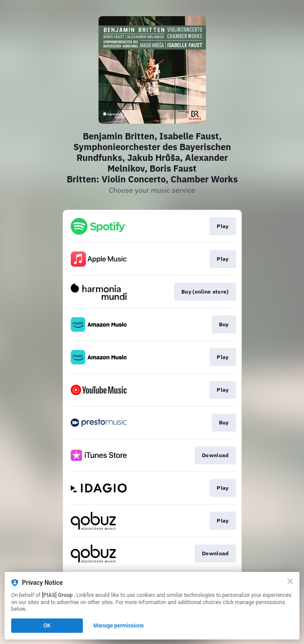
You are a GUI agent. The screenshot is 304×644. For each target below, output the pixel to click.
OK (47, 626)
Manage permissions (119, 626)
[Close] (290, 581)
